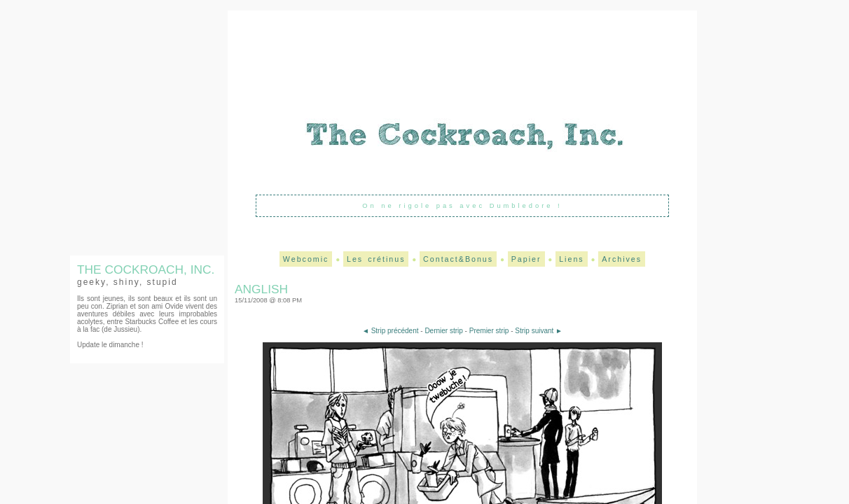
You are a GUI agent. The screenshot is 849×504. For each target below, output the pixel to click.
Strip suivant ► (539, 331)
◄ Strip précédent (391, 331)
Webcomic (306, 259)
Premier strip (489, 331)
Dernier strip (443, 331)
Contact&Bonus (458, 259)
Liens (571, 259)
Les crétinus (376, 259)
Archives (622, 259)
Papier (526, 259)
